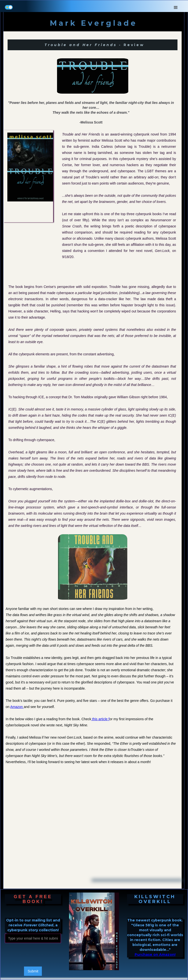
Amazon (17, 707)
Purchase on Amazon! (155, 955)
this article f (100, 719)
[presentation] (42, 955)
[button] (176, 6)
